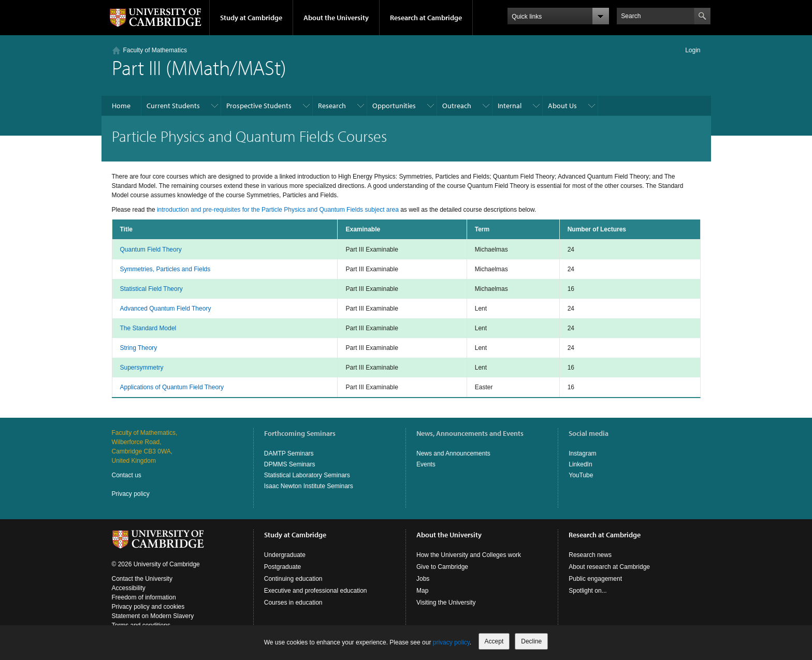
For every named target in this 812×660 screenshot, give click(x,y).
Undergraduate (285, 555)
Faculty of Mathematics (155, 50)
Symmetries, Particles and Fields (165, 269)
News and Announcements (453, 453)
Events (426, 464)
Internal (510, 106)
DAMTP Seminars (289, 453)
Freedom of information (144, 597)
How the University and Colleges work (469, 555)
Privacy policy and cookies (148, 607)
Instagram (582, 453)
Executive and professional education (316, 591)
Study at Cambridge (251, 18)
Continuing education (293, 579)
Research (332, 106)
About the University (336, 18)
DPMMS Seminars (290, 464)
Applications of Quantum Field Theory (172, 387)
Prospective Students (259, 106)
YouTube (581, 475)
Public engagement (595, 579)
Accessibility (129, 588)
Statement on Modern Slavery (153, 616)
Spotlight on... (588, 591)
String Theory (139, 348)
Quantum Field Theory (151, 250)
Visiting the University (446, 603)
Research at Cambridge (426, 18)
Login (693, 50)
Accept (494, 641)
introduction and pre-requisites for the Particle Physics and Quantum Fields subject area (278, 210)
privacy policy (451, 642)
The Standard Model (148, 328)
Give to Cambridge (442, 567)
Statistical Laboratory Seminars (307, 475)
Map (422, 591)
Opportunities (394, 106)
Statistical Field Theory (151, 289)
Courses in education (293, 603)
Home (121, 106)
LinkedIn (580, 464)
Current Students (173, 106)
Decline (531, 641)
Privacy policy (131, 494)
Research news (590, 555)
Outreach (457, 106)
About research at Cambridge (609, 567)
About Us (562, 106)
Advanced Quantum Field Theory (166, 309)
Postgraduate (282, 567)
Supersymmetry (142, 368)
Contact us (127, 475)
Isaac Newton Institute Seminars (309, 486)
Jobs (423, 579)
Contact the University (142, 579)
